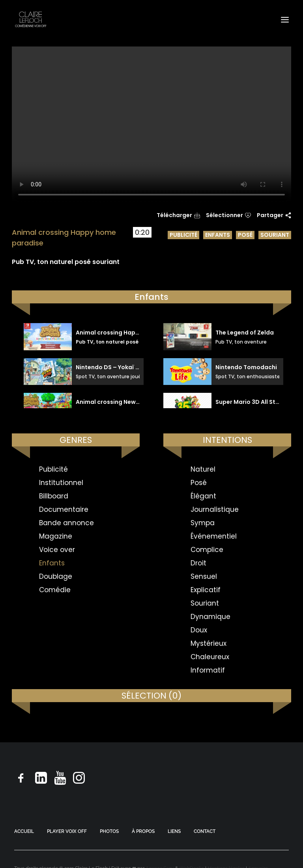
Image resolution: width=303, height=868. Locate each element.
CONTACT (205, 831)
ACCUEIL (24, 831)
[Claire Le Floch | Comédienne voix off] (31, 20)
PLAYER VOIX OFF (67, 831)
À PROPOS (143, 831)
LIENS (174, 831)
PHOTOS (109, 831)
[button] (285, 20)
